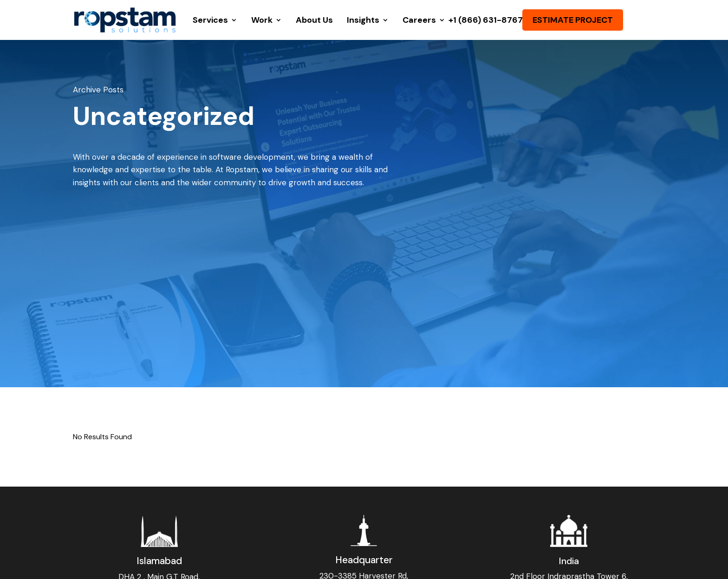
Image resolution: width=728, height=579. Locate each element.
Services (210, 20)
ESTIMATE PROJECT (573, 20)
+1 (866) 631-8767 (486, 20)
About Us (314, 20)
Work (262, 20)
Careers (419, 20)
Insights (363, 20)
